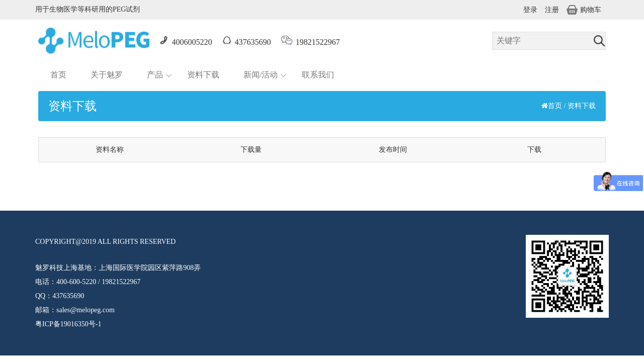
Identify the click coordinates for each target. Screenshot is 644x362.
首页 (58, 75)
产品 (155, 75)
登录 (530, 10)
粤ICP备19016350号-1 (68, 324)
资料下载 (203, 75)
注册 (552, 10)
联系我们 (318, 75)
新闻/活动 (261, 75)
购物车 (584, 10)
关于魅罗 (107, 75)
